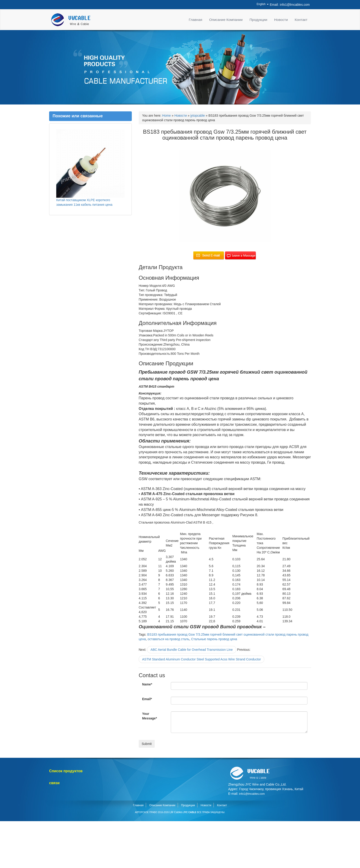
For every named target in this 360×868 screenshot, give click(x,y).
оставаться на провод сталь (169, 639)
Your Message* (150, 716)
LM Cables (176, 812)
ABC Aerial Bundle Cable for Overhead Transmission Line (192, 650)
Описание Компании (226, 20)
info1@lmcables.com (295, 5)
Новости (281, 20)
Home (166, 116)
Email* (147, 699)
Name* (147, 684)
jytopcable (198, 116)
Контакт (301, 20)
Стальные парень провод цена (214, 639)
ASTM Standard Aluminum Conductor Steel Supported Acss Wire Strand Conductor (201, 659)
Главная (195, 20)
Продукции (258, 20)
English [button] (263, 4)
